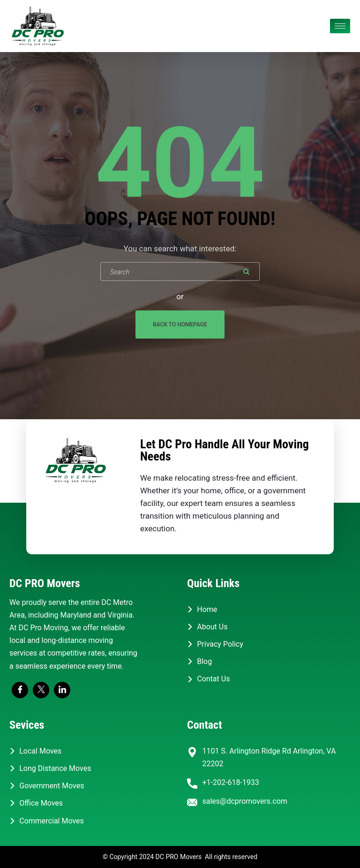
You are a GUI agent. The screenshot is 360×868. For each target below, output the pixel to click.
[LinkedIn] (62, 690)
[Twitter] (41, 690)
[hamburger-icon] (340, 26)
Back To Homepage (180, 325)
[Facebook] (20, 690)
